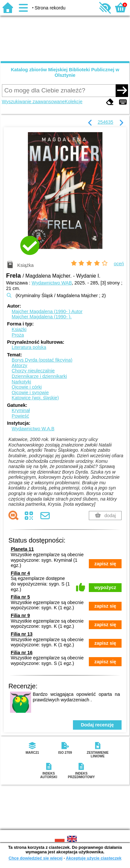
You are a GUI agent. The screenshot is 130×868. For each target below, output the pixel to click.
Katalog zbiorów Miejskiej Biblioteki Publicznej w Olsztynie (65, 72)
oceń (119, 264)
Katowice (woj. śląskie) (35, 398)
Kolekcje (74, 102)
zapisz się (105, 564)
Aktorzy (19, 365)
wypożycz (105, 587)
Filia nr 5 (20, 597)
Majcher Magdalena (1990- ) (47, 311)
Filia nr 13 (22, 634)
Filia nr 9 (20, 615)
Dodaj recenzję (97, 725)
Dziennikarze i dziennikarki (39, 376)
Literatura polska (29, 347)
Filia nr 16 (22, 653)
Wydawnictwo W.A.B (33, 429)
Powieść (20, 416)
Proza (18, 335)
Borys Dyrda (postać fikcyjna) (42, 360)
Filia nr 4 (20, 573)
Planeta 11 (22, 549)
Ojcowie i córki (27, 387)
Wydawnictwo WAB (52, 283)
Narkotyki (21, 382)
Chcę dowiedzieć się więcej (35, 858)
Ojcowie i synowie (30, 393)
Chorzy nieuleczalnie (33, 371)
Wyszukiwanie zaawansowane (33, 102)
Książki (19, 329)
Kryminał (21, 410)
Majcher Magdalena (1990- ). (42, 317)
